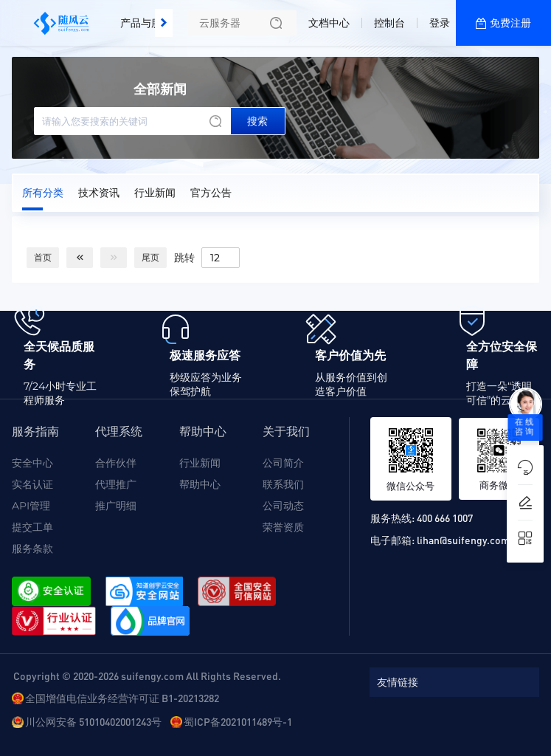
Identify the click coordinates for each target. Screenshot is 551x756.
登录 (440, 23)
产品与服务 (146, 23)
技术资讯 (99, 193)
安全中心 (32, 463)
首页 (43, 257)
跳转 (184, 257)
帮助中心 (200, 484)
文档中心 (329, 23)
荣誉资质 (283, 527)
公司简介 (283, 463)
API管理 (31, 506)
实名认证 (32, 484)
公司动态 (283, 506)
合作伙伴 (116, 463)
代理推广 (116, 484)
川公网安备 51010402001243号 (93, 721)
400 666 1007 (445, 518)
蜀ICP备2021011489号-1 (238, 721)
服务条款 (32, 549)
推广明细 (116, 506)
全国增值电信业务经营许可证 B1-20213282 (122, 698)
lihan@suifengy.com (463, 540)
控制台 (389, 23)
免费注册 (510, 23)
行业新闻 (155, 193)
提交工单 (32, 527)
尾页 (150, 257)
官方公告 (211, 193)
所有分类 (43, 193)
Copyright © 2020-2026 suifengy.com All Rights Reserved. (147, 676)
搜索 (257, 121)
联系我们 (283, 484)
